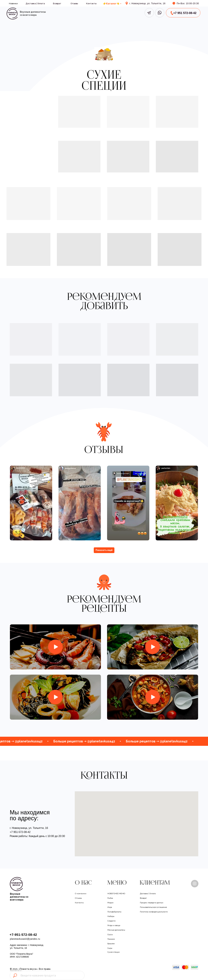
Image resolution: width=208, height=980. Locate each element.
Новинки (13, 3)
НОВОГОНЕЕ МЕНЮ (118, 893)
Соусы (111, 934)
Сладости (113, 921)
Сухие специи (115, 952)
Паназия (112, 939)
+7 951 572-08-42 (185, 13)
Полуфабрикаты (116, 912)
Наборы (112, 916)
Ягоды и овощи (116, 925)
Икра (110, 907)
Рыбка (111, 898)
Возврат (57, 3)
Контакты (91, 3)
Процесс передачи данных (154, 902)
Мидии (111, 902)
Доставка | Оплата (35, 3)
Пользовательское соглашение (157, 907)
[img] (12, 14)
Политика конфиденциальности (157, 912)
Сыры (110, 948)
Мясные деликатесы (118, 930)
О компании (82, 893)
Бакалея (112, 943)
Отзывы (74, 3)
